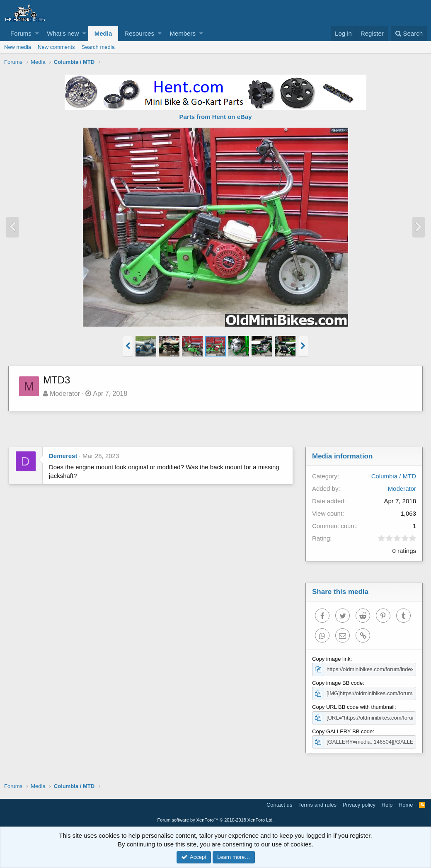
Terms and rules (317, 805)
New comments (56, 47)
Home (406, 805)
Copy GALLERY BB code (342, 731)
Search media (98, 47)
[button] (37, 33)
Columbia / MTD (394, 476)
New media (18, 47)
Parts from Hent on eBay (215, 117)
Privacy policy (359, 805)
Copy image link (331, 659)
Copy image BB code (337, 683)
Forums (21, 33)
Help (387, 805)
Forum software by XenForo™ (216, 820)
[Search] (409, 33)
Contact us (279, 805)
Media (103, 33)
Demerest (63, 456)
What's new (63, 33)
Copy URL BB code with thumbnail (353, 707)
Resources (139, 33)
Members (183, 33)
